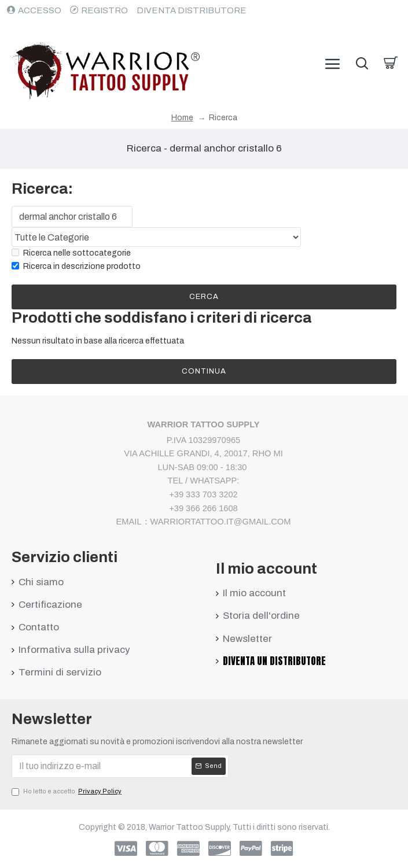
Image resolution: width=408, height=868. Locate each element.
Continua (204, 371)
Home (182, 118)
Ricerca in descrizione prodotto (76, 266)
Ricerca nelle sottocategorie (71, 254)
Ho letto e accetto (67, 792)
